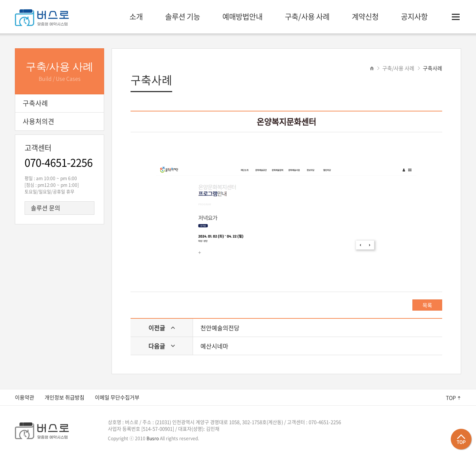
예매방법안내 (242, 17)
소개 (136, 17)
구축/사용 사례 (307, 17)
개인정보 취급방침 (65, 397)
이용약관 (25, 397)
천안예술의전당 (220, 328)
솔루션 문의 (46, 208)
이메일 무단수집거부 (117, 397)
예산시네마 (214, 346)
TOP (451, 398)
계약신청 (365, 17)
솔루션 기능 (183, 17)
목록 (427, 305)
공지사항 (414, 17)
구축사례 (432, 68)
